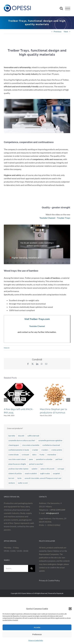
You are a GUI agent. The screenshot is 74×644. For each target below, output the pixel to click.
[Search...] (16, 568)
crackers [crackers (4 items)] (45, 450)
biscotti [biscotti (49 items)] (21, 436)
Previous (58, 31)
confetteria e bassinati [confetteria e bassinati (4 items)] (51, 445)
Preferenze (37, 634)
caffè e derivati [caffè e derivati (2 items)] (33, 436)
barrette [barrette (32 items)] (12, 436)
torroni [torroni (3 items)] (11, 478)
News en (7, 348)
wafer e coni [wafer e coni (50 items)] (23, 483)
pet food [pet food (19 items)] (59, 459)
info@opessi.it (52, 513)
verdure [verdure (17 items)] (12, 483)
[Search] (32, 568)
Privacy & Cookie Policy (50, 580)
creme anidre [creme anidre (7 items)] (57, 450)
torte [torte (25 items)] (19, 478)
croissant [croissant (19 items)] (25, 455)
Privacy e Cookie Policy (36, 640)
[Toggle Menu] (68, 8)
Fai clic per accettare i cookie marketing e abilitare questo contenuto (37, 244)
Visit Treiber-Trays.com (37, 319)
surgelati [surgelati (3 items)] (56, 473)
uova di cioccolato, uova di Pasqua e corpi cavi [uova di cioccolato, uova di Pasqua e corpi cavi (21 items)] (43, 478)
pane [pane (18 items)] (31, 459)
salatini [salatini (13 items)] (34, 469)
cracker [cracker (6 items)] (35, 450)
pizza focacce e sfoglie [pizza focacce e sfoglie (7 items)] (17, 464)
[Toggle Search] (61, 8)
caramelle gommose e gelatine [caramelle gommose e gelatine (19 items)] (50, 440)
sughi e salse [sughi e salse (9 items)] (45, 473)
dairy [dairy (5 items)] (34, 455)
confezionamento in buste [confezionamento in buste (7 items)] (19, 450)
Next (66, 31)
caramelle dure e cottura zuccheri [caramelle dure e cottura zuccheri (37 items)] (22, 440)
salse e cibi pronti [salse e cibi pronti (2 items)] (47, 469)
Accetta (37, 627)
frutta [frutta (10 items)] (42, 455)
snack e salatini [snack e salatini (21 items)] (31, 473)
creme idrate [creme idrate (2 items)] (14, 455)
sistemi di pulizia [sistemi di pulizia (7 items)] (15, 473)
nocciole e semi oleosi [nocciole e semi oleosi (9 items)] (17, 459)
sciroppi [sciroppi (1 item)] (61, 469)
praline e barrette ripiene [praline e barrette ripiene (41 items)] (18, 469)
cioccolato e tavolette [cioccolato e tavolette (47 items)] (31, 445)
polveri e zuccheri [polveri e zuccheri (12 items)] (36, 464)
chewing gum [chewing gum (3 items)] (14, 445)
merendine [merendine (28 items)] (52, 455)
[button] (70, 609)
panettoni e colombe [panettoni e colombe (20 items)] (44, 459)
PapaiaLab (60, 593)
